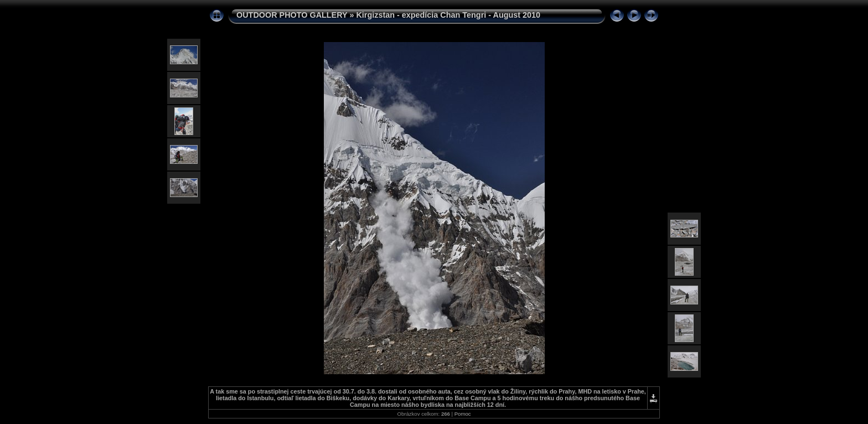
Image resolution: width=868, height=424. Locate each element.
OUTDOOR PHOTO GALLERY (292, 15)
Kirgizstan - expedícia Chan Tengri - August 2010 (448, 15)
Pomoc (463, 414)
